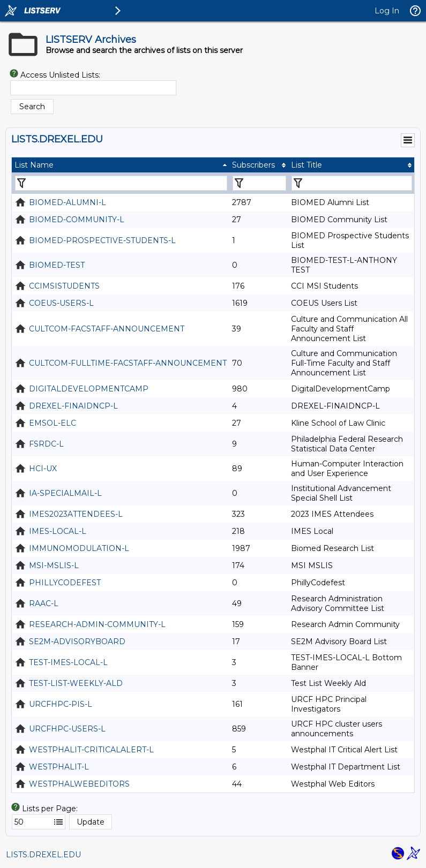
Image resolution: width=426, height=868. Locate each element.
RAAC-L (44, 603)
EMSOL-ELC (53, 423)
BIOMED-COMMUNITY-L (77, 220)
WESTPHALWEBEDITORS (79, 784)
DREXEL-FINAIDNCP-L (73, 406)
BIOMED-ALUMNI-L (68, 202)
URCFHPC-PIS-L (61, 704)
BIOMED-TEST (57, 265)
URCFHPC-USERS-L (67, 729)
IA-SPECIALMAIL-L (65, 493)
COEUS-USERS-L (61, 303)
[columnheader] (121, 165)
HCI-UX (43, 469)
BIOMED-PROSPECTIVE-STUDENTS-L (102, 240)
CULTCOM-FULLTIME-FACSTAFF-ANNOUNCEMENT (128, 363)
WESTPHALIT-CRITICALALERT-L (91, 750)
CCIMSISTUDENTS (64, 286)
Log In (387, 11)
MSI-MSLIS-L (54, 565)
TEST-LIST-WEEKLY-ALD (76, 683)
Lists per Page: (50, 809)
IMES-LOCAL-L (58, 531)
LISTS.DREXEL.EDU (43, 855)
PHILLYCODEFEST (65, 583)
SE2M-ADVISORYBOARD (77, 641)
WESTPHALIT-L (59, 767)
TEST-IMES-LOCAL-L (68, 662)
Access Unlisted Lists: (60, 75)
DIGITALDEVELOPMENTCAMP (89, 389)
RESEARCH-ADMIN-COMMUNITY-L (97, 624)
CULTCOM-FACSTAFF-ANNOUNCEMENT (107, 329)
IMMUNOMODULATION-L (79, 548)
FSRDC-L (46, 444)
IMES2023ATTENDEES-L (76, 514)
